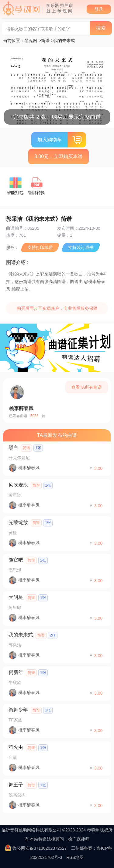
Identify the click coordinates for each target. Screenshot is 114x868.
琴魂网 (31, 41)
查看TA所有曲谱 (87, 387)
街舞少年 (18, 710)
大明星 (16, 597)
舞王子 (16, 785)
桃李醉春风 (21, 408)
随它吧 (16, 560)
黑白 (13, 447)
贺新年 (16, 672)
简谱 (45, 41)
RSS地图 (75, 857)
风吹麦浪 (18, 485)
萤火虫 (16, 747)
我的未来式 (21, 635)
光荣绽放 (18, 522)
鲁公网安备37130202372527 (40, 848)
